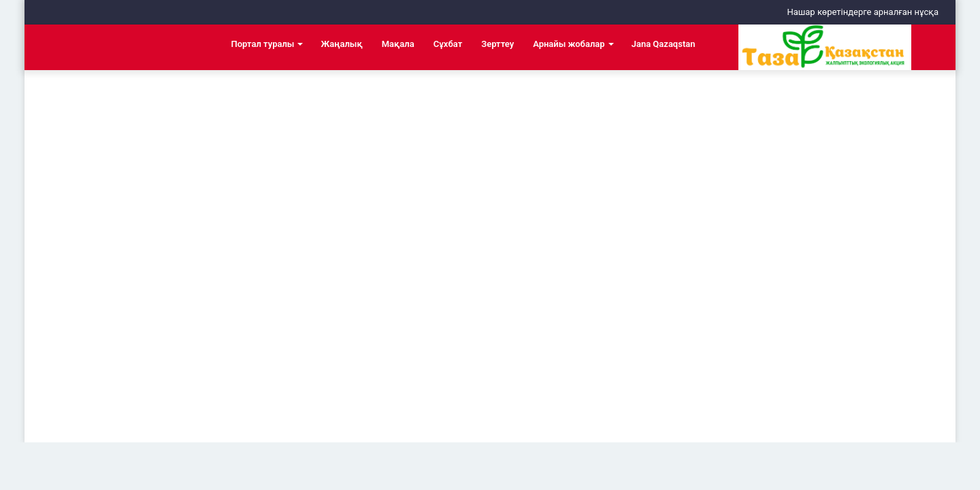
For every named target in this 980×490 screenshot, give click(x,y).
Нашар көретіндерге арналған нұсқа (863, 12)
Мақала (398, 44)
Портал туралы (263, 44)
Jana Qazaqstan (664, 44)
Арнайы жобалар (569, 44)
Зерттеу (497, 44)
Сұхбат (448, 44)
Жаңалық (341, 44)
